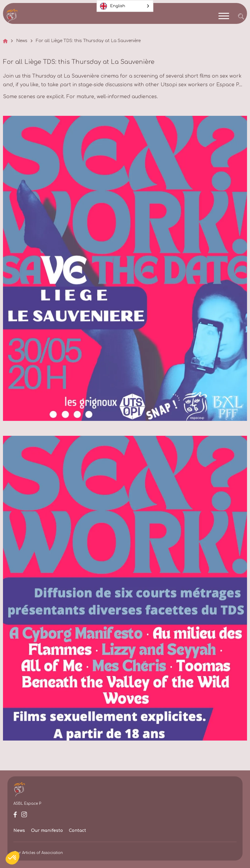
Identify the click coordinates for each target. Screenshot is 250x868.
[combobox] (125, 6)
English (113, 6)
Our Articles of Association (38, 853)
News (22, 41)
